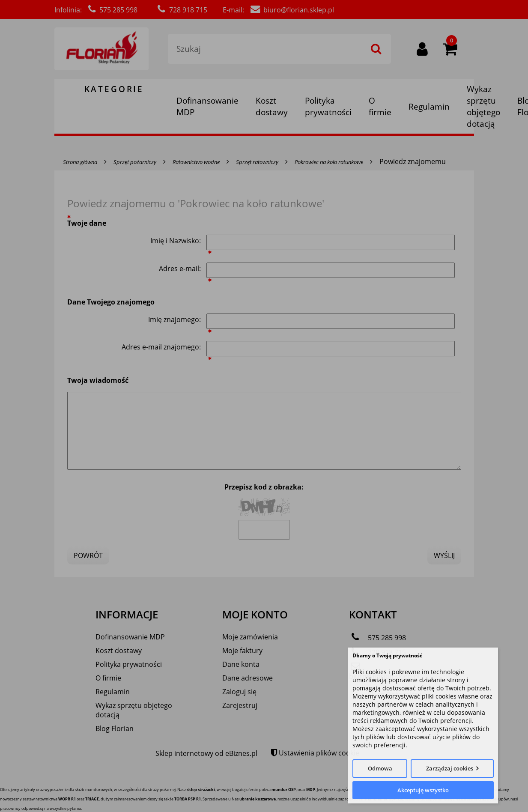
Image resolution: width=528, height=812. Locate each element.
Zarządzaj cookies (450, 768)
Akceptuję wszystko (423, 790)
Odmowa (380, 768)
